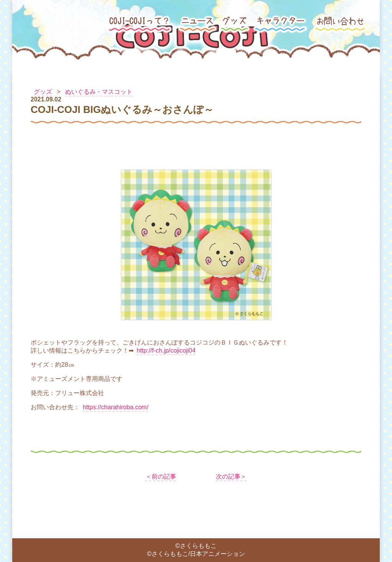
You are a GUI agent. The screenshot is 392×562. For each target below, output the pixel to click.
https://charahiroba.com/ (116, 407)
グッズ (43, 92)
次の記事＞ (231, 476)
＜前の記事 (161, 476)
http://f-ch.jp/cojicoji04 (166, 350)
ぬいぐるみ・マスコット (99, 92)
